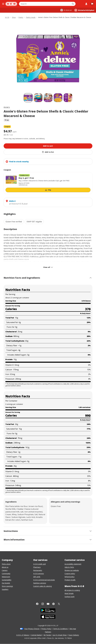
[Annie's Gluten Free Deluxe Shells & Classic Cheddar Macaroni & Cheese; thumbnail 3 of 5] (48, 98)
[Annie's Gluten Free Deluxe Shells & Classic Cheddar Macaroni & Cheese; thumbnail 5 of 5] (68, 98)
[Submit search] (73, 4)
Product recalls (70, 580)
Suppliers (5, 589)
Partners (48, 632)
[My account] (86, 4)
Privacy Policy (46, 629)
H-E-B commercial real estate (44, 580)
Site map (73, 629)
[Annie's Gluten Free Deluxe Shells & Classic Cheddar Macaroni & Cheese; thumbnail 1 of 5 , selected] (28, 98)
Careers (5, 570)
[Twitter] (59, 604)
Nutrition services (40, 583)
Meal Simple (69, 593)
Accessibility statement (73, 564)
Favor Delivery (74, 635)
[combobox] (45, 4)
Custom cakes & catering (42, 586)
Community (6, 574)
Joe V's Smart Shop (60, 635)
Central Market (36, 635)
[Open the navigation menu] (3, 4)
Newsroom (6, 577)
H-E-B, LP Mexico (23, 635)
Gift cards (37, 577)
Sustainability (7, 580)
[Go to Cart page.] (92, 4)
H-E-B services (39, 574)
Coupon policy (70, 574)
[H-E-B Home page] (11, 4)
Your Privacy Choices (32, 629)
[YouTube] (48, 604)
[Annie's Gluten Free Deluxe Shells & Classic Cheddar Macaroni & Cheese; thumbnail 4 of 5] (58, 98)
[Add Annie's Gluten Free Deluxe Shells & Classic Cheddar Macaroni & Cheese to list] (48, 152)
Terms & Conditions (60, 629)
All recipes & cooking (72, 590)
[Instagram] (43, 604)
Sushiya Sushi (69, 597)
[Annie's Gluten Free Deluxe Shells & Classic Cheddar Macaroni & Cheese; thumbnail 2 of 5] (38, 98)
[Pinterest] (53, 604)
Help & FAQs (69, 567)
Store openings (7, 586)
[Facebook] (37, 604)
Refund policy (69, 577)
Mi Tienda (47, 635)
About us (5, 567)
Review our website (72, 570)
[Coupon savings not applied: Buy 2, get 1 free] (48, 183)
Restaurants (38, 570)
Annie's (7, 107)
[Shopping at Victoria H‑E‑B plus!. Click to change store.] (84, 10)
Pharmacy (37, 567)
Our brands (6, 583)
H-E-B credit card (39, 564)
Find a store (6, 564)
